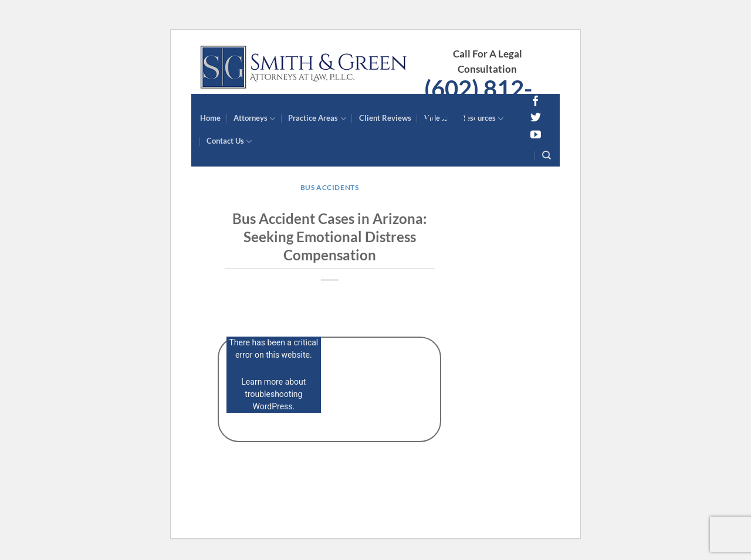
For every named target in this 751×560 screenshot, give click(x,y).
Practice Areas (317, 119)
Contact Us (229, 142)
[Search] (547, 155)
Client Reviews (385, 118)
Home (210, 118)
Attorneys (254, 119)
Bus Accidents (330, 187)
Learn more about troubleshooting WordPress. (273, 394)
